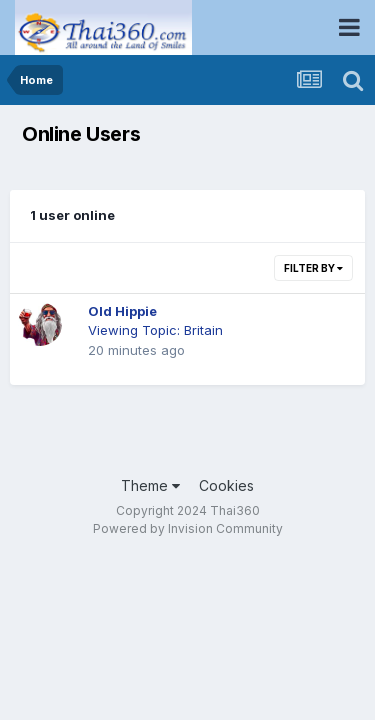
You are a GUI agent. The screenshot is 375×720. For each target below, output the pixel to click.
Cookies (226, 485)
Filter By (313, 268)
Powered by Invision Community (188, 528)
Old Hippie (122, 311)
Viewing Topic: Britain (155, 330)
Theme (150, 485)
